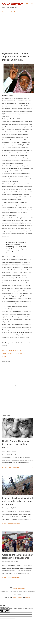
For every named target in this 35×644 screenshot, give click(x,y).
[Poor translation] (7, 611)
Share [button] (4, 356)
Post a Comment (14, 467)
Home (4, 12)
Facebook (20, 597)
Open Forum (14, 12)
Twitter (15, 597)
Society (23, 353)
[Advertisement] (17, 32)
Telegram (28, 597)
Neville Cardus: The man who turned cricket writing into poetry (17, 444)
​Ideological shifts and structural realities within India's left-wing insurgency (17, 501)
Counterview (13, 4)
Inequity (16, 353)
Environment (7, 353)
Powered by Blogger (18, 588)
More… (25, 12)
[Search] (27, 3)
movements (27, 119)
